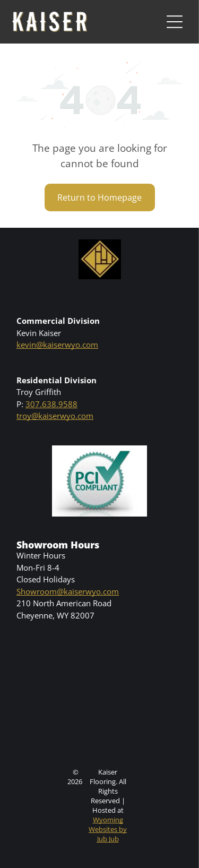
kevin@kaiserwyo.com (57, 345)
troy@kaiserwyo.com (55, 416)
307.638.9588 (51, 404)
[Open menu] (175, 22)
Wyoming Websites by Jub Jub (108, 829)
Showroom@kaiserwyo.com (68, 591)
